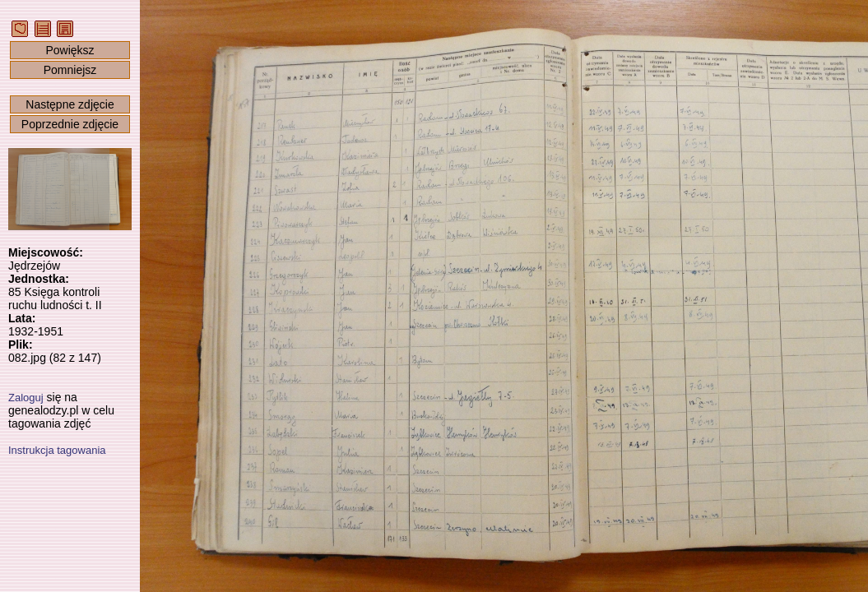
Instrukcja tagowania (57, 450)
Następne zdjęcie (70, 104)
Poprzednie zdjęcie (70, 124)
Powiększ (70, 50)
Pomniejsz (70, 70)
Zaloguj (26, 398)
